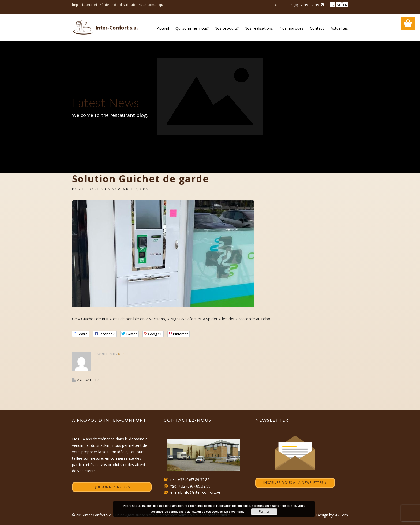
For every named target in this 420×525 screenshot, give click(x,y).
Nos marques (291, 28)
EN (345, 5)
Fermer (264, 512)
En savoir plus (235, 512)
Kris (99, 189)
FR (333, 5)
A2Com (342, 515)
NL (339, 5)
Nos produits (226, 28)
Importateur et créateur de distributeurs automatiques (120, 5)
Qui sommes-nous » (112, 487)
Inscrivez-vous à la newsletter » (295, 483)
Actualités (339, 28)
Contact (317, 28)
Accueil (163, 28)
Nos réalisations (259, 28)
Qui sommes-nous (192, 28)
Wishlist (408, 23)
